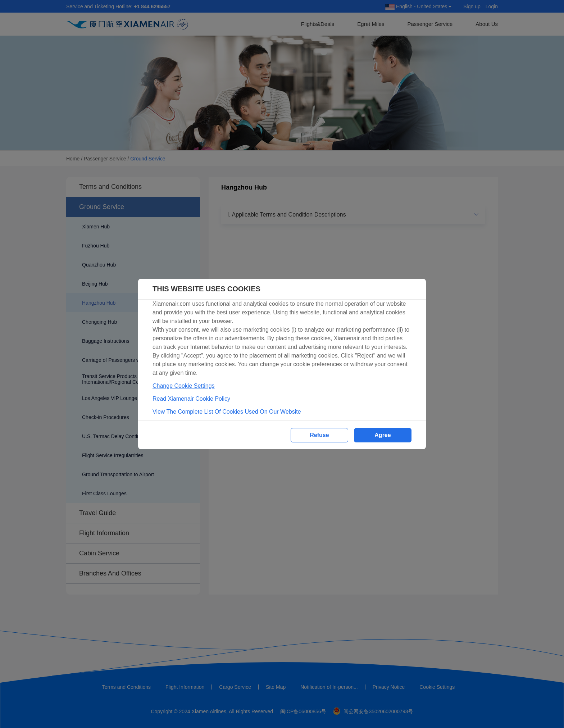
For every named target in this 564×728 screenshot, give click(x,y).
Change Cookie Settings (184, 386)
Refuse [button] (319, 435)
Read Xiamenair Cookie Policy (191, 399)
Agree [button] (383, 435)
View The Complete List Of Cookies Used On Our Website (227, 412)
